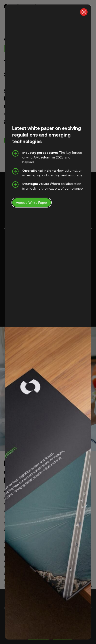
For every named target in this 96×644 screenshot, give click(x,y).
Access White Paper (32, 202)
